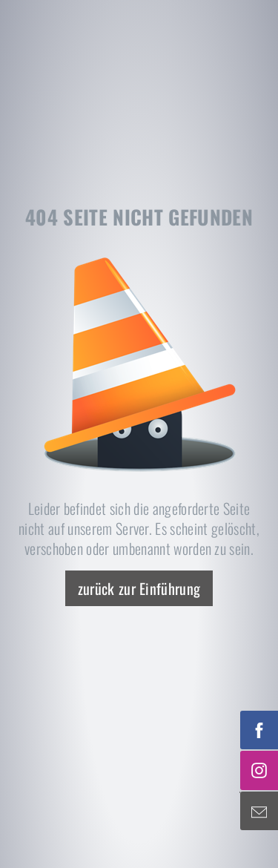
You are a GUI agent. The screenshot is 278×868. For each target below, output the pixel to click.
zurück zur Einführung (139, 588)
